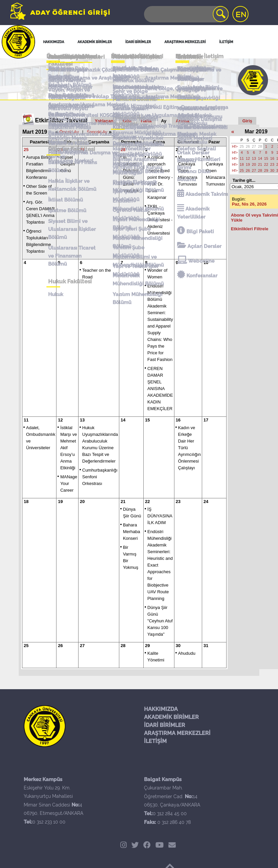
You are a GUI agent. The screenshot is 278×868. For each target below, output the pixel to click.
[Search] (186, 14)
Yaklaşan (104, 121)
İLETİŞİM (155, 741)
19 (60, 502)
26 (60, 150)
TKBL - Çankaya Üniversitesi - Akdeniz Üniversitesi (160, 220)
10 (206, 263)
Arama (182, 121)
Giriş (247, 121)
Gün (127, 121)
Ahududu (187, 653)
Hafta (146, 121)
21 (123, 502)
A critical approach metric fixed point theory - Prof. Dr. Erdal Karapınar (160, 177)
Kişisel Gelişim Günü (67, 164)
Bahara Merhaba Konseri (131, 532)
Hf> (235, 146)
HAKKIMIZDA (161, 709)
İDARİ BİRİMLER (165, 725)
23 (178, 502)
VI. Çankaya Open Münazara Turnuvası (188, 171)
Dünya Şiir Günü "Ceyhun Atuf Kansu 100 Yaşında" (160, 621)
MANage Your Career (69, 483)
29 (147, 646)
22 (147, 502)
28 (123, 150)
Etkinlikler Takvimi (61, 120)
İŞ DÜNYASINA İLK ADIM (160, 516)
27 (82, 150)
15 (147, 420)
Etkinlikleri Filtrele (250, 229)
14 (123, 420)
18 (26, 502)
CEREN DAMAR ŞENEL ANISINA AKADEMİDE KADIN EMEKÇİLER (160, 389)
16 (178, 420)
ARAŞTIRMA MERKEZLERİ (177, 733)
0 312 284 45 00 (170, 814)
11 (26, 420)
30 (178, 646)
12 (60, 420)
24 (206, 502)
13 (82, 420)
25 (26, 150)
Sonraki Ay (97, 132)
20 (82, 502)
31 (206, 646)
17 (206, 420)
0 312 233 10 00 (49, 822)
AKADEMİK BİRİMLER (171, 717)
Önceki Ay (69, 132)
